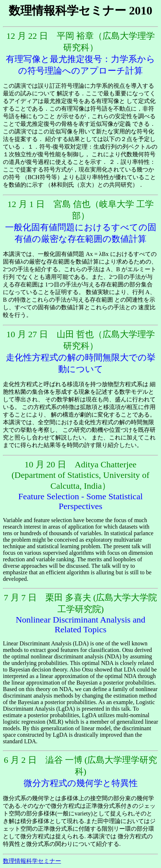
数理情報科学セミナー (32, 861)
